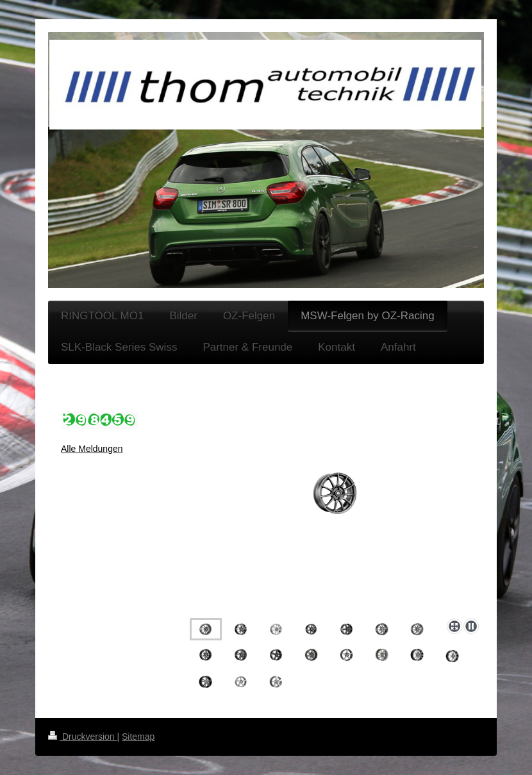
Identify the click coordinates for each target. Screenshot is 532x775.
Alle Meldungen (92, 449)
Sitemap (138, 737)
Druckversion (82, 737)
